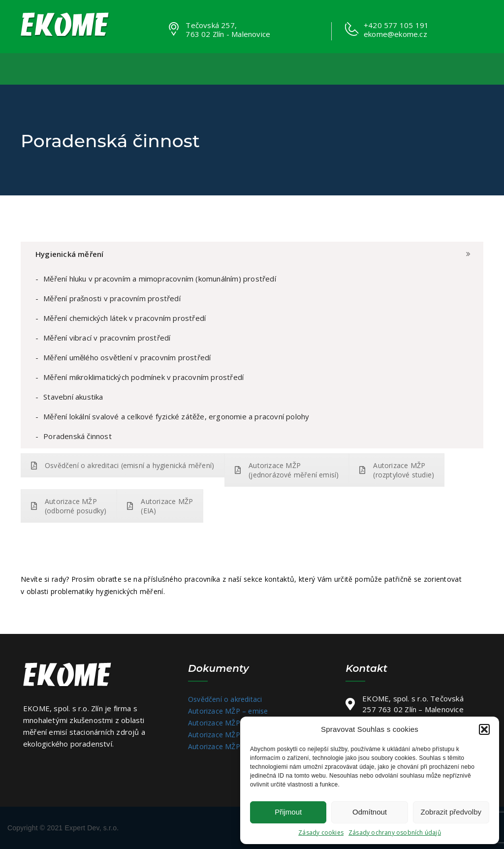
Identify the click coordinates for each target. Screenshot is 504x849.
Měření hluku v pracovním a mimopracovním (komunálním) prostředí (160, 279)
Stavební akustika (73, 397)
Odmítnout (370, 812)
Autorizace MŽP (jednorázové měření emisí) (287, 470)
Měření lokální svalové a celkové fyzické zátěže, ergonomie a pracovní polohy (176, 416)
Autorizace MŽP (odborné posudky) (69, 506)
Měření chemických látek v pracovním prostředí (125, 318)
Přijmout (288, 812)
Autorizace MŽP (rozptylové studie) (397, 470)
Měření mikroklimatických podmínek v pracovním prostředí (143, 377)
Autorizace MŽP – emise (228, 711)
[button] (484, 729)
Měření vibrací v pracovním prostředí (107, 338)
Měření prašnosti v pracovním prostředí (112, 298)
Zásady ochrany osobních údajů (395, 833)
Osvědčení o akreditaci (225, 699)
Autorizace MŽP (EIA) (160, 506)
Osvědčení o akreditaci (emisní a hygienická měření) (123, 465)
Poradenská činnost (78, 436)
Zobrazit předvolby (451, 812)
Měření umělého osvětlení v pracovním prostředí (127, 357)
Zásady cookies (321, 833)
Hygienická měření (69, 254)
